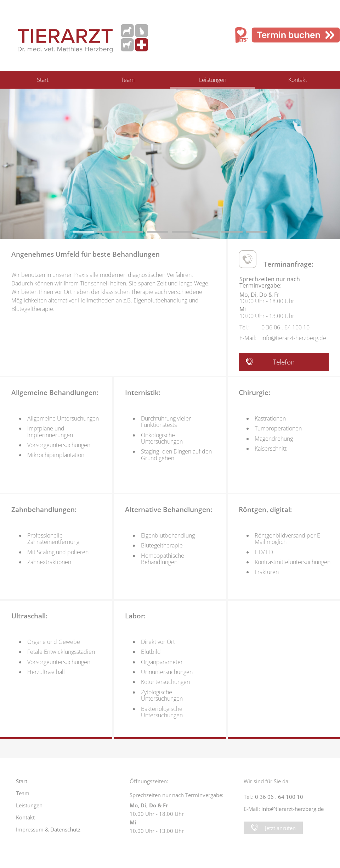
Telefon (270, 362)
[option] (170, 164)
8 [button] (250, 234)
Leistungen (213, 80)
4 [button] (151, 234)
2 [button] (101, 234)
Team (128, 80)
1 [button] (76, 234)
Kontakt (298, 80)
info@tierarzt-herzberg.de (294, 338)
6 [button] (200, 234)
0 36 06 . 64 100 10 (285, 327)
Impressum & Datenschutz (48, 829)
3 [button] (126, 234)
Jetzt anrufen (273, 828)
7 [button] (225, 234)
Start (43, 80)
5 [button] (175, 234)
